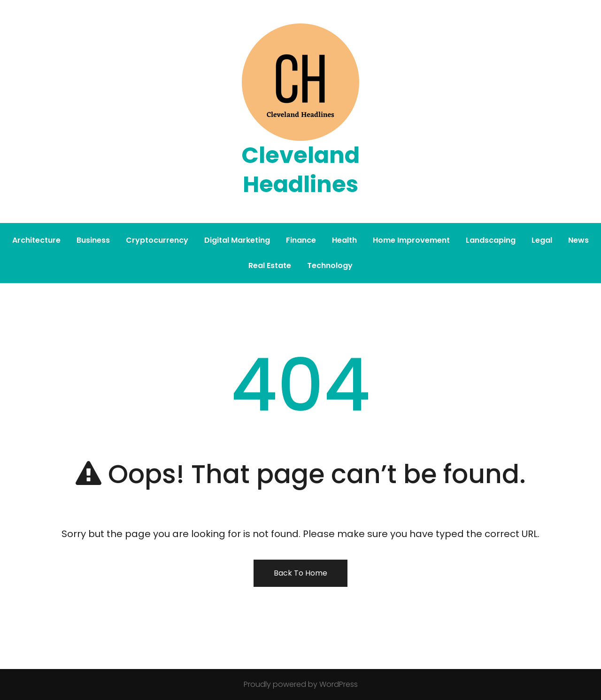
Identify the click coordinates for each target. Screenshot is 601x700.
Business (93, 240)
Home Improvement (411, 240)
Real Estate (270, 265)
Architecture (36, 240)
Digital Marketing (237, 240)
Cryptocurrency (157, 240)
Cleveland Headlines (300, 170)
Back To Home (300, 573)
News (578, 240)
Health (344, 240)
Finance (301, 240)
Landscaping (491, 240)
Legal (542, 240)
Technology (330, 265)
